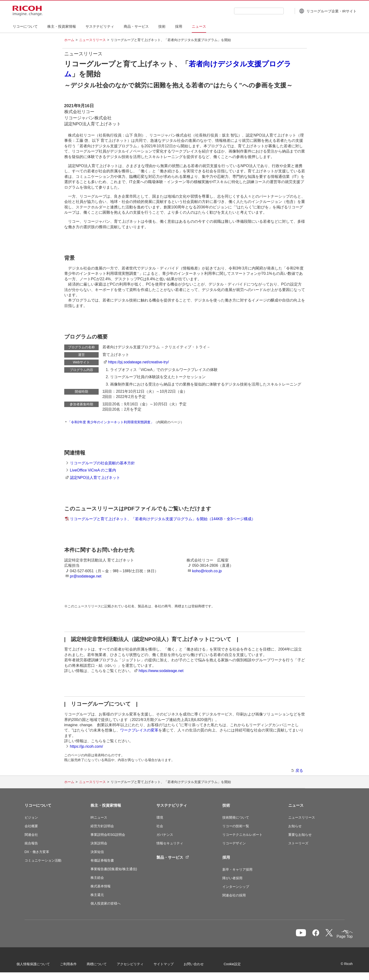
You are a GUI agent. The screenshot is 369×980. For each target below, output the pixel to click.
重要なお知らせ (300, 835)
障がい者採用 (232, 878)
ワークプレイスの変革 (139, 730)
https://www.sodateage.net (161, 671)
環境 (160, 817)
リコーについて (38, 805)
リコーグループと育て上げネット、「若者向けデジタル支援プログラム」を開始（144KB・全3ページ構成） (163, 519)
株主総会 (97, 878)
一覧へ (319, 936)
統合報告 (31, 843)
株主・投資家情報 (106, 805)
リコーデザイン (234, 843)
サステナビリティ (172, 805)
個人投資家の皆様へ (106, 903)
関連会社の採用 (234, 895)
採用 (226, 857)
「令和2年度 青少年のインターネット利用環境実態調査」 (111, 422)
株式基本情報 (101, 886)
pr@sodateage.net (86, 576)
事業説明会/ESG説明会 (108, 835)
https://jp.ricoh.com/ (87, 746)
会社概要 (31, 826)
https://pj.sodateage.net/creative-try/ (139, 362)
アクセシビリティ (138, 965)
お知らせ (295, 826)
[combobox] (247, 11)
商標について (105, 965)
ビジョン (31, 817)
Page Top (336, 937)
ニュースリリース (92, 40)
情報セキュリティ (170, 843)
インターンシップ (236, 887)
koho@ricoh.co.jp (207, 571)
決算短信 (97, 852)
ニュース (296, 805)
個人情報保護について (41, 965)
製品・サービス (173, 857)
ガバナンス (165, 835)
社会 (160, 826)
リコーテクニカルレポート (242, 835)
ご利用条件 (76, 965)
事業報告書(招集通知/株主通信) (114, 869)
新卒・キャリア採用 (237, 869)
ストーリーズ (298, 843)
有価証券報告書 (102, 860)
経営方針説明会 (102, 826)
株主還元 (97, 895)
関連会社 (31, 835)
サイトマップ (172, 965)
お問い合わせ (202, 965)
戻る (299, 771)
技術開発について (236, 817)
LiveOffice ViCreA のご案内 (93, 470)
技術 (226, 805)
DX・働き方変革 (37, 852)
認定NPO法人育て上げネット (95, 478)
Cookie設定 (241, 965)
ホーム (69, 40)
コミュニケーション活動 (43, 860)
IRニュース (99, 817)
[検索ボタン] (275, 11)
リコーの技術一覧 (236, 826)
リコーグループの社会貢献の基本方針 (102, 463)
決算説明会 (99, 843)
